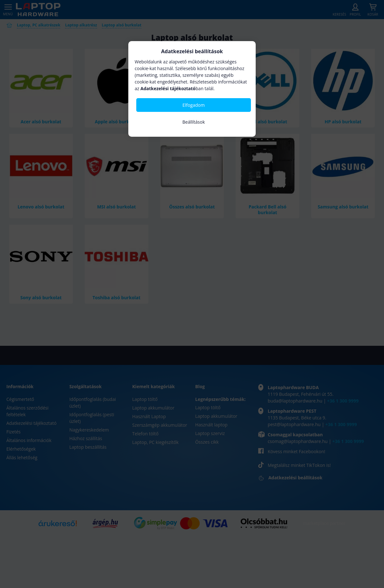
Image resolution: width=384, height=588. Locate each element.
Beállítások (194, 122)
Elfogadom (194, 105)
